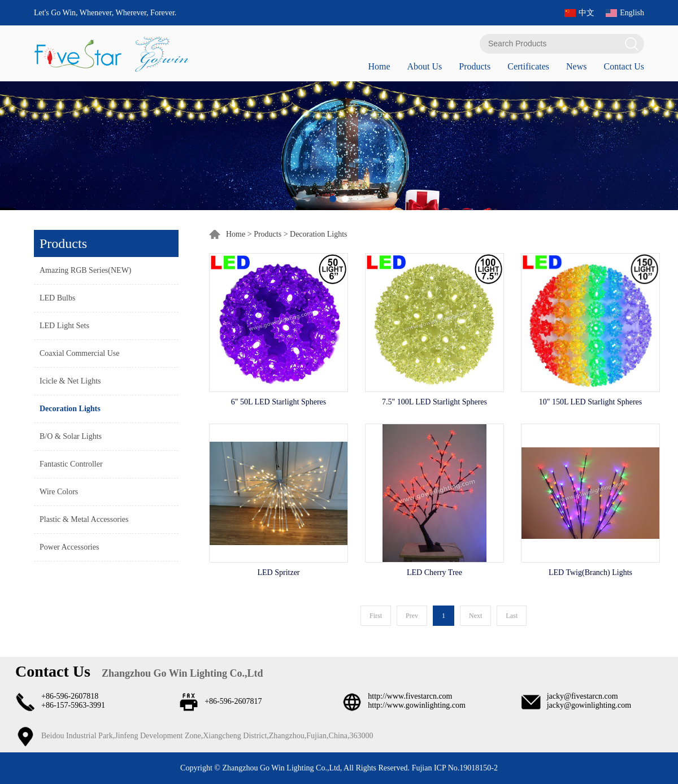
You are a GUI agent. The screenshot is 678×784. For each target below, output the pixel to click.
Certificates (528, 66)
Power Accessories (69, 547)
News (576, 66)
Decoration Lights (70, 409)
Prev (412, 616)
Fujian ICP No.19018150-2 (454, 768)
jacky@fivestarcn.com (583, 696)
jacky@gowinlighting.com (589, 705)
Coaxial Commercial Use (80, 353)
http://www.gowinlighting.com (417, 705)
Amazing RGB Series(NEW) (86, 270)
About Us (424, 66)
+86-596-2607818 (70, 696)
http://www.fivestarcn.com (410, 696)
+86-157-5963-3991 (73, 705)
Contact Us (624, 66)
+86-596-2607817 (233, 701)
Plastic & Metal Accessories (84, 519)
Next (475, 616)
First (376, 616)
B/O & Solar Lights (71, 436)
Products (475, 66)
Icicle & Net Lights (70, 381)
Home (379, 66)
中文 (586, 13)
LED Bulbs (57, 298)
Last (512, 616)
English (632, 13)
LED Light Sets (64, 326)
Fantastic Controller (71, 464)
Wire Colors (59, 492)
